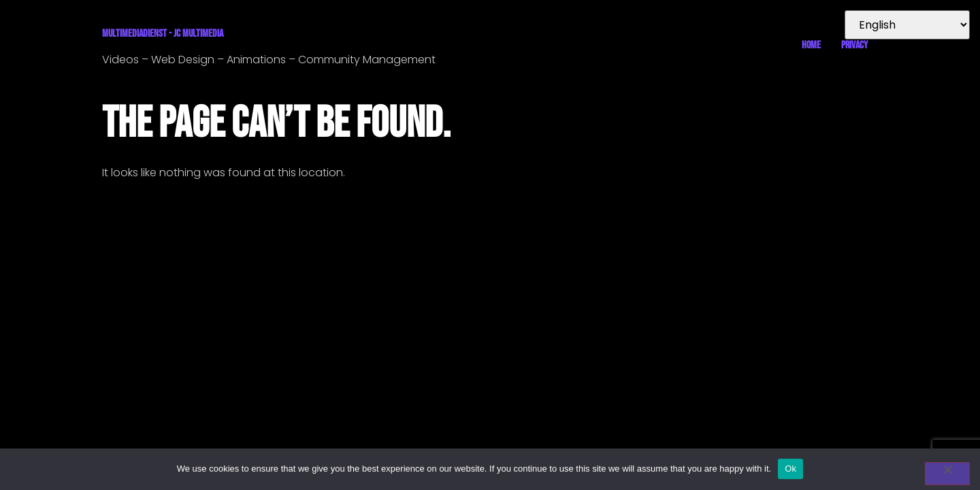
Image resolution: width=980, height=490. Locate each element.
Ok (790, 469)
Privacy (854, 45)
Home (811, 45)
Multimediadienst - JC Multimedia (163, 34)
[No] (947, 474)
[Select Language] (907, 25)
